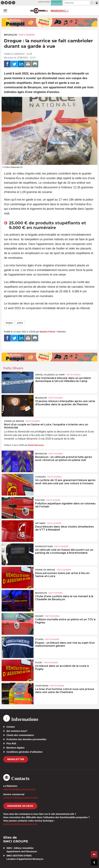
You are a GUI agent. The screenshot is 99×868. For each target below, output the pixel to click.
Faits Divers (27, 35)
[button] (92, 3)
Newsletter (16, 759)
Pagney (39, 616)
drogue (9, 323)
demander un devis (20, 806)
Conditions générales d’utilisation (24, 752)
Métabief (40, 523)
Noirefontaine (44, 546)
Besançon (11, 35)
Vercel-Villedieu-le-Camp (50, 375)
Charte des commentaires (20, 735)
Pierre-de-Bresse (14, 421)
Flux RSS (11, 744)
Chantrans (42, 686)
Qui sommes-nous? (17, 731)
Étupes (39, 639)
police (20, 323)
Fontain (40, 500)
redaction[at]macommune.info (19, 789)
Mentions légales (15, 748)
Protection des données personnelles (26, 739)
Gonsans (40, 477)
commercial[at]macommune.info (21, 798)
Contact (11, 727)
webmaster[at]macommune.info (20, 824)
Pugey (39, 663)
